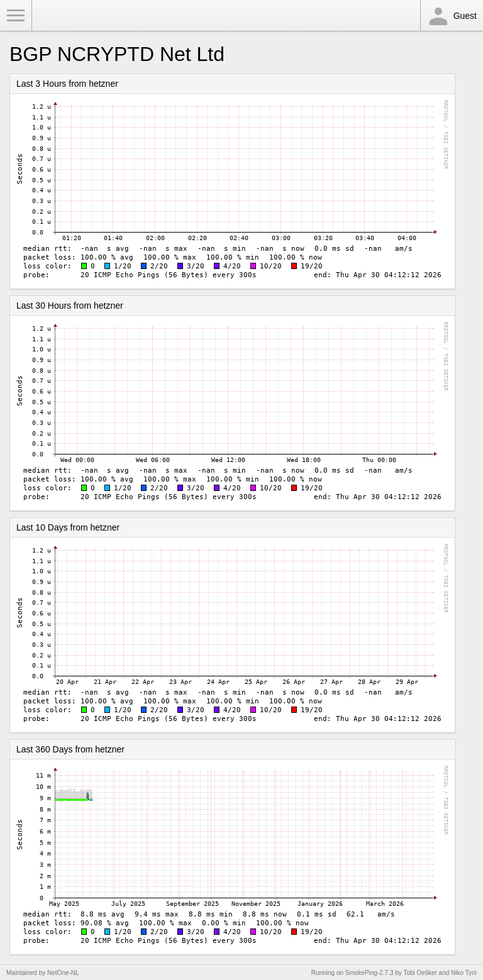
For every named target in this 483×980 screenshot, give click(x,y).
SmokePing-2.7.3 (369, 973)
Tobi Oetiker (420, 973)
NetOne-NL (63, 973)
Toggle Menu (16, 16)
